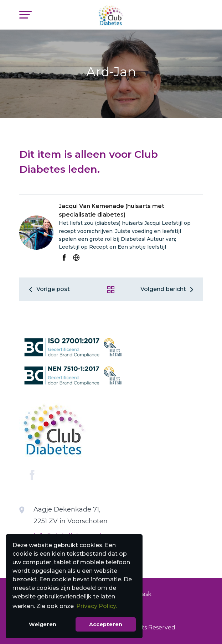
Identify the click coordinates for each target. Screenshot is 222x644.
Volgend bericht (168, 289)
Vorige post (48, 289)
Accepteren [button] (106, 624)
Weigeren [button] (43, 624)
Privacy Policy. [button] (97, 606)
